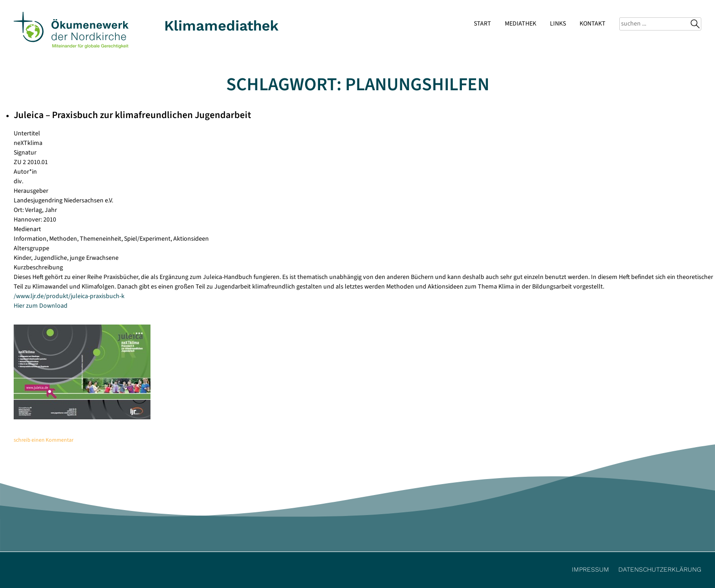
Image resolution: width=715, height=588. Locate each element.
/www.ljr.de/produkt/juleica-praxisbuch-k (69, 296)
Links (558, 24)
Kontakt (593, 24)
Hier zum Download (41, 306)
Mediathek (521, 24)
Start (482, 24)
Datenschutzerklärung (660, 569)
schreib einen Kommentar (44, 440)
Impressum (591, 569)
